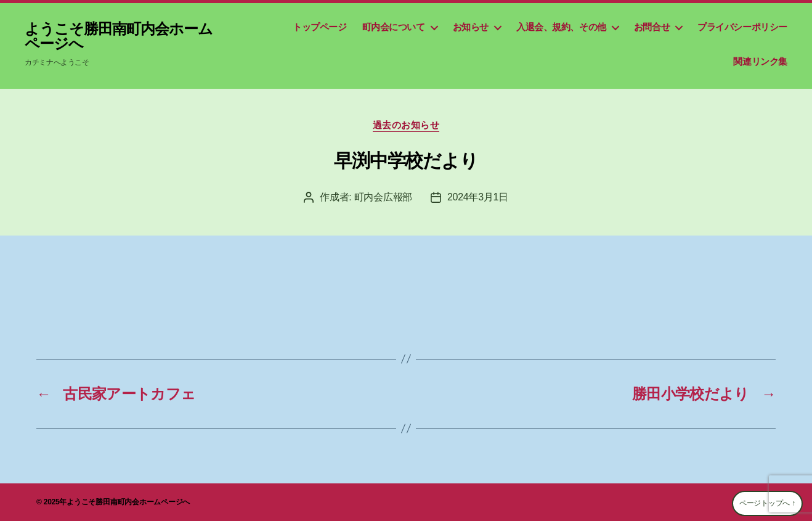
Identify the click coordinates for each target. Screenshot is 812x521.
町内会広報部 (383, 197)
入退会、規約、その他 (561, 27)
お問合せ (652, 27)
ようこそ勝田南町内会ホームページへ (119, 36)
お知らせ (471, 27)
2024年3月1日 (478, 197)
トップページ (320, 27)
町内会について (394, 27)
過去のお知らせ (406, 125)
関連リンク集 (760, 61)
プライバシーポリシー (742, 27)
